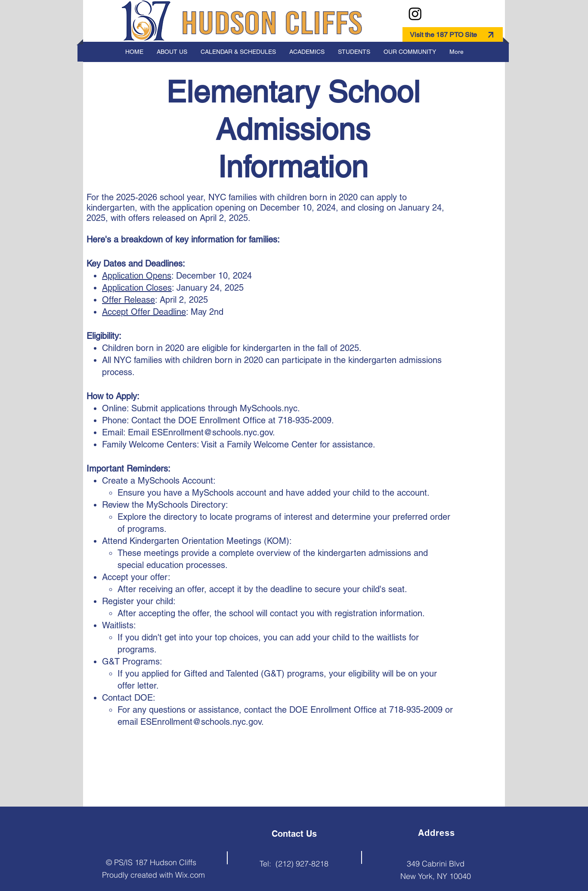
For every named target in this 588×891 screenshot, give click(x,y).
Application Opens (137, 276)
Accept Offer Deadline (144, 312)
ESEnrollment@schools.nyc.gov (212, 432)
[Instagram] (415, 14)
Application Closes (137, 288)
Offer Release (128, 300)
